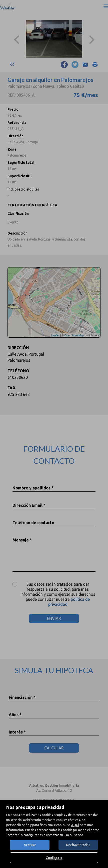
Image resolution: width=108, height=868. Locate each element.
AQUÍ (75, 825)
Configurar (54, 858)
